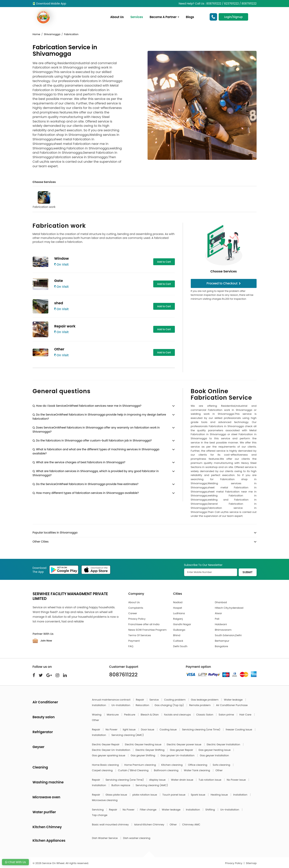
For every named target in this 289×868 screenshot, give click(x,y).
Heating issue (220, 795)
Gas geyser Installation (214, 755)
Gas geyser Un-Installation (178, 755)
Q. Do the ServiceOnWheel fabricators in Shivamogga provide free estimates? (86, 484)
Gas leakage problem (205, 700)
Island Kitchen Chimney (150, 825)
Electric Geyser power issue (184, 744)
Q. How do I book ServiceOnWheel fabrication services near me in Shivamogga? (87, 406)
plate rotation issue (145, 795)
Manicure (113, 715)
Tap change (100, 815)
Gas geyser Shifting (143, 755)
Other (95, 720)
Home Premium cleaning (140, 765)
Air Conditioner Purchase (232, 705)
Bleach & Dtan (150, 715)
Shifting (210, 810)
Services (137, 17)
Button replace (121, 785)
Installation (99, 705)
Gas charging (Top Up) (170, 705)
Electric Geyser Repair (106, 744)
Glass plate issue (117, 795)
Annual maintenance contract (112, 700)
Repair (140, 700)
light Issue (129, 730)
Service (154, 700)
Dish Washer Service (105, 838)
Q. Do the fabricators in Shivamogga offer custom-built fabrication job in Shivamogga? (92, 440)
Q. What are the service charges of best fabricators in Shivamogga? (79, 462)
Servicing (98, 810)
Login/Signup (233, 17)
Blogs (190, 17)
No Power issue (237, 780)
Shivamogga (52, 34)
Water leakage (234, 700)
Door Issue (148, 730)
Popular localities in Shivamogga (55, 533)
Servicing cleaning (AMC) (128, 735)
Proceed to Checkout (224, 283)
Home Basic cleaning (106, 765)
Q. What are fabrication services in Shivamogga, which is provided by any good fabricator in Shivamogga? (96, 473)
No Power (112, 730)
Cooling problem (175, 700)
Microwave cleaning (105, 800)
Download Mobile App (49, 4)
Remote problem (200, 705)
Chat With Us (15, 862)
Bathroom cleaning (166, 770)
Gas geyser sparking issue (109, 755)
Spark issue (198, 795)
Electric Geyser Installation (224, 744)
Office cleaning (198, 765)
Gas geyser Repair (182, 750)
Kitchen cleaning (172, 765)
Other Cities (41, 542)
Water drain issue (182, 780)
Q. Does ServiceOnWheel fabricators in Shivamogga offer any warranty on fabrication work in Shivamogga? (96, 430)
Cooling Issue (168, 730)
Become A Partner (164, 17)
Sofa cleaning (222, 765)
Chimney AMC (191, 825)
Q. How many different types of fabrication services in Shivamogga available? (86, 493)
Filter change (149, 810)
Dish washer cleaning (137, 838)
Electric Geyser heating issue (144, 744)
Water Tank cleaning (197, 770)
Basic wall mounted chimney (111, 825)
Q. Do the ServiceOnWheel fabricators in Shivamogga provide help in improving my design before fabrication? (99, 417)
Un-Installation (121, 705)
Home (36, 34)
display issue (158, 780)
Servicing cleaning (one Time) (202, 730)
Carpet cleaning (103, 770)
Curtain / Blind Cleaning (134, 770)
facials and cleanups (178, 715)
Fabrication (71, 34)
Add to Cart (164, 262)
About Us (117, 17)
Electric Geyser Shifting (150, 750)
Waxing (97, 715)
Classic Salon (205, 715)
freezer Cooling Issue (239, 730)
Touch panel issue (174, 795)
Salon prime (227, 715)
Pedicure (130, 715)
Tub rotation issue (210, 780)
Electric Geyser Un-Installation (111, 750)
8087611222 (123, 675)
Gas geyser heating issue (215, 750)
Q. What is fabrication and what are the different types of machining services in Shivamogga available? (96, 451)
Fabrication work (44, 200)
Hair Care (246, 715)
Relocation (143, 705)
